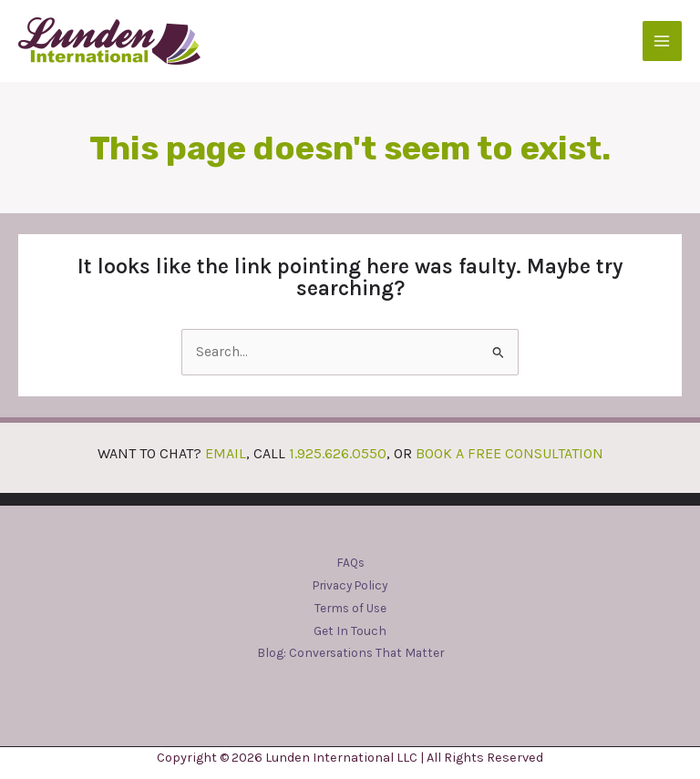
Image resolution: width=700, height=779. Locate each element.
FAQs (350, 562)
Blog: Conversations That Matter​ (350, 652)
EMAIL (226, 453)
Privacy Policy (350, 585)
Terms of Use (350, 608)
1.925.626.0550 (338, 453)
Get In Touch (350, 630)
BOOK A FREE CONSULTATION (510, 453)
